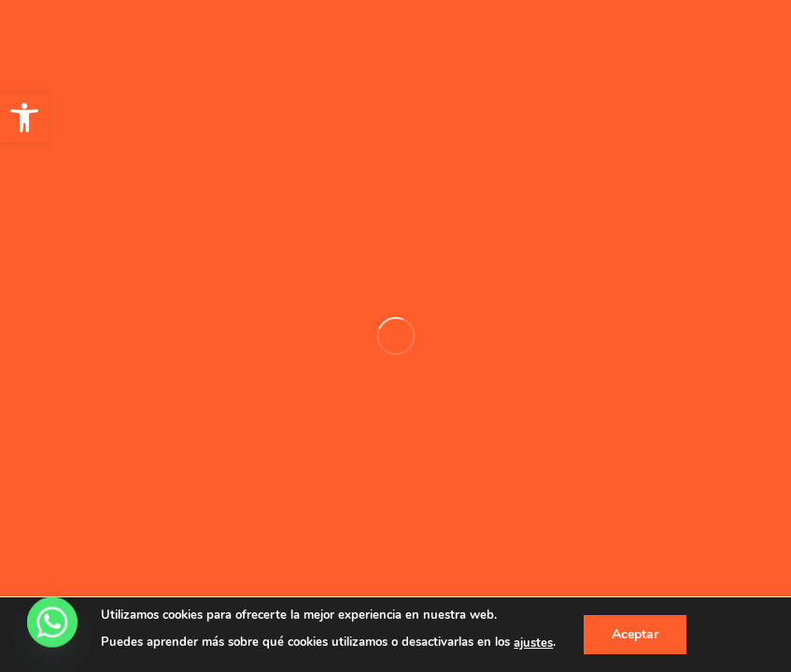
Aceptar (635, 634)
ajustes (533, 643)
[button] (24, 118)
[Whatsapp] (52, 623)
